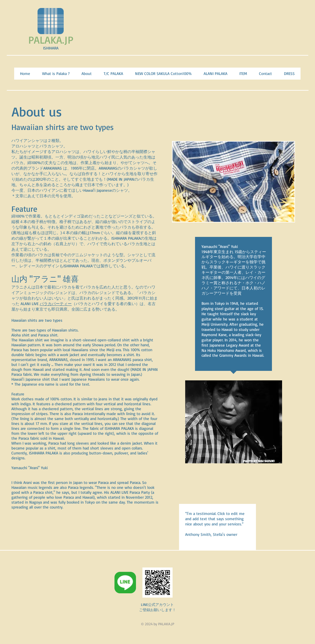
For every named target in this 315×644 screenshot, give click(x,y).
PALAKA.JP (51, 40)
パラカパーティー (56, 304)
